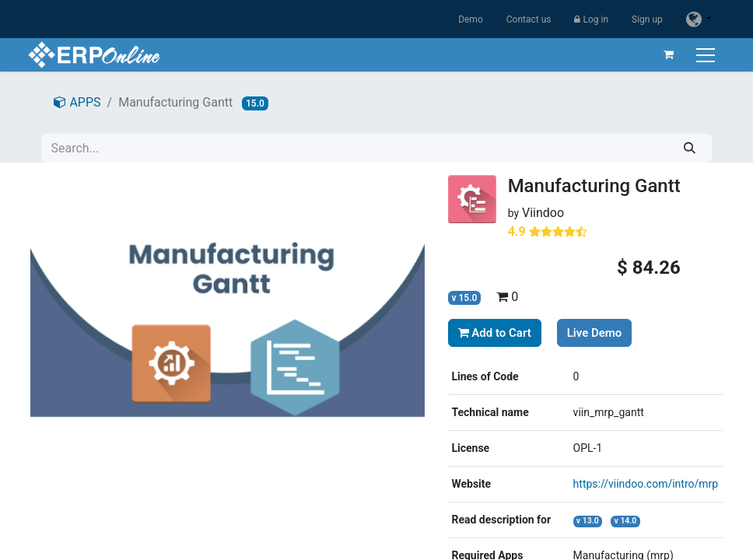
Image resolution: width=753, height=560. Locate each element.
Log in (591, 19)
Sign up (647, 19)
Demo (471, 19)
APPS (77, 102)
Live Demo (595, 333)
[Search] (690, 148)
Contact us (529, 19)
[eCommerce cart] (666, 54)
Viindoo (543, 213)
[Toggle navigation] (704, 55)
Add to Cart (495, 333)
